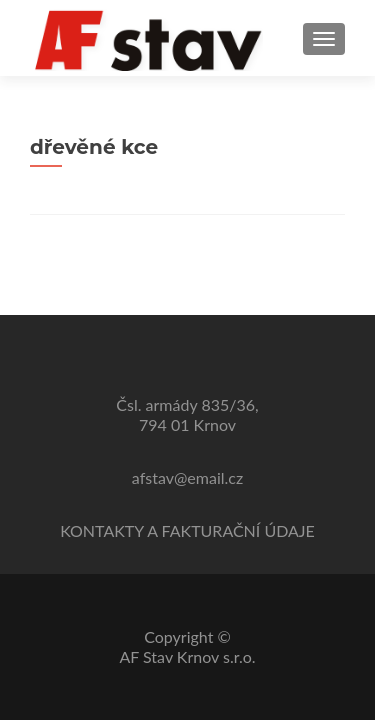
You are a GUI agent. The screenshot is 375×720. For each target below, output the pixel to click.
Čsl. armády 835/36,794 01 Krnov (187, 414)
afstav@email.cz (187, 477)
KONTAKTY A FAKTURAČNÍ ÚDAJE (187, 530)
